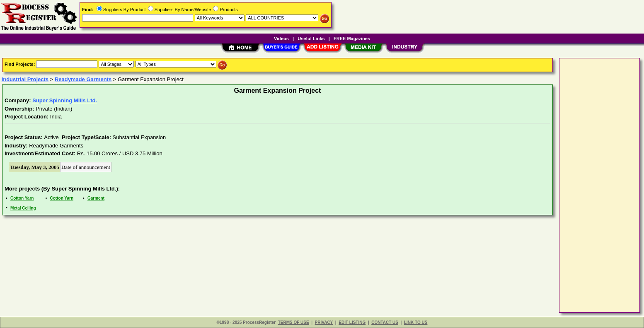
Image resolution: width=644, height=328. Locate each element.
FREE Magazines (352, 39)
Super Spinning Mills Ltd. (65, 100)
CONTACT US (385, 322)
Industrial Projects (25, 79)
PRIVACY (324, 322)
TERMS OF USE (294, 322)
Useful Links (311, 39)
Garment (96, 198)
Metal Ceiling (23, 208)
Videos (281, 39)
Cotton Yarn (22, 198)
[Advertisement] (595, 185)
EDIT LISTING (352, 322)
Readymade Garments (83, 79)
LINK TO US (416, 322)
